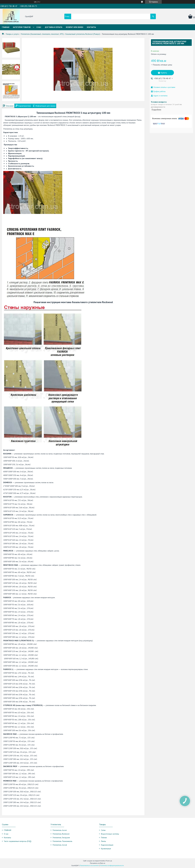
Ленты (103, 841)
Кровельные (106, 849)
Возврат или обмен (75, 27)
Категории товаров (22, 27)
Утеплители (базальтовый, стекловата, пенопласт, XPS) (42, 34)
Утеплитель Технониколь (62, 841)
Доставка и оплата (54, 27)
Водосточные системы (110, 834)
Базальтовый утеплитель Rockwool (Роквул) (83, 34)
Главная (6, 27)
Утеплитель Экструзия (61, 838)
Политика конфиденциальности (112, 865)
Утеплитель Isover (60, 830)
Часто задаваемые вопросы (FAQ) (18, 841)
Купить (164, 73)
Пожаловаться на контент (89, 865)
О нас (39, 27)
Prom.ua (109, 861)
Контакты (91, 27)
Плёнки (104, 838)
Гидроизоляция (107, 845)
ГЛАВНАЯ (8, 830)
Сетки (103, 830)
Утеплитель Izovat (60, 845)
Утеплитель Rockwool (61, 834)
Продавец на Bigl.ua (97, 863)
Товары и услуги (12, 34)
